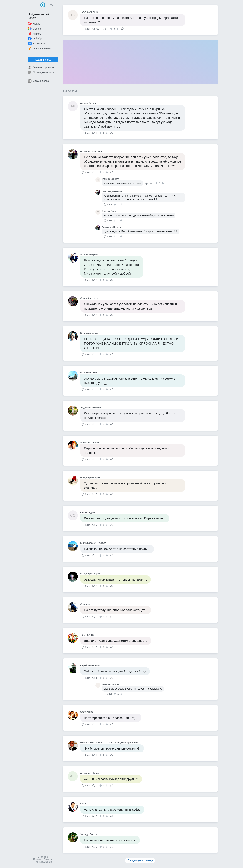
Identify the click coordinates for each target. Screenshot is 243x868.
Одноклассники (39, 49)
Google (34, 29)
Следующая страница (140, 860)
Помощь (48, 859)
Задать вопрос (43, 60)
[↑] (112, 29)
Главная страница (41, 67)
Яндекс (35, 34)
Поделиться (122, 28)
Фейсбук (35, 39)
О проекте (43, 857)
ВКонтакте (36, 44)
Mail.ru (34, 24)
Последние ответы (41, 72)
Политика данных (43, 862)
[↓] (117, 29)
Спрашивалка (38, 81)
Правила (38, 859)
